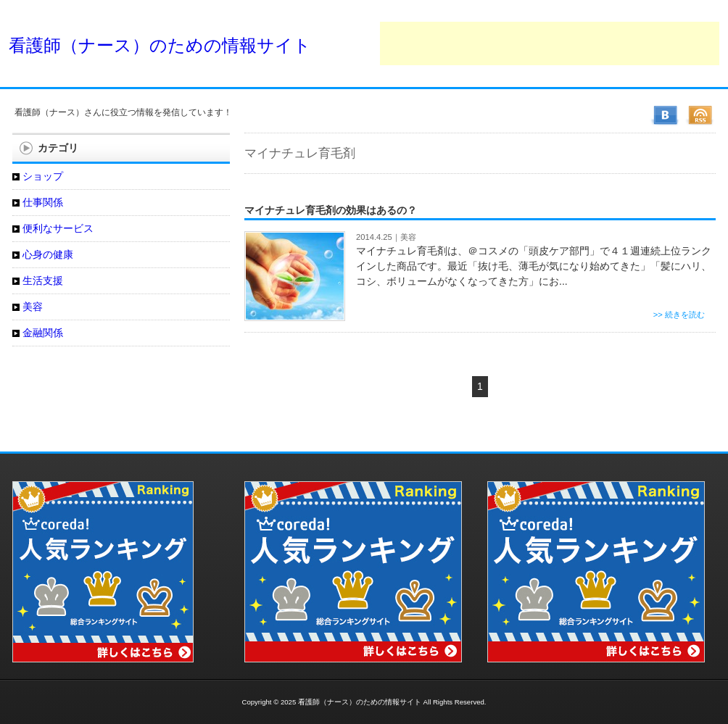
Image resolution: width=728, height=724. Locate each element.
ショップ (43, 176)
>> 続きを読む (679, 315)
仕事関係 (43, 202)
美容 (408, 237)
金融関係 (43, 333)
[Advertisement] (550, 43)
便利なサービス (58, 228)
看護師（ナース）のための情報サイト (160, 45)
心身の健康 (48, 254)
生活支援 (43, 280)
